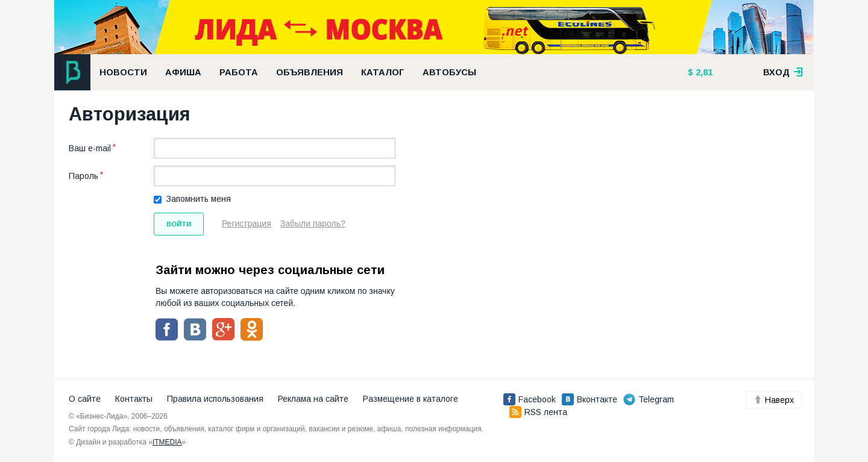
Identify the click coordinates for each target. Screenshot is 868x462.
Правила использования (215, 399)
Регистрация (247, 223)
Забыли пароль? (313, 223)
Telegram (649, 399)
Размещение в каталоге (410, 399)
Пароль (83, 176)
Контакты (134, 399)
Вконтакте (590, 399)
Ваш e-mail (90, 148)
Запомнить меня (199, 199)
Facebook (530, 399)
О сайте (85, 399)
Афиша (183, 72)
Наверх (774, 400)
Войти (179, 224)
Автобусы (449, 72)
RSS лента (538, 412)
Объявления (310, 72)
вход (783, 72)
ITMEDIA (167, 442)
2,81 (703, 72)
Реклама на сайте (313, 399)
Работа (239, 72)
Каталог (383, 72)
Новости (123, 72)
